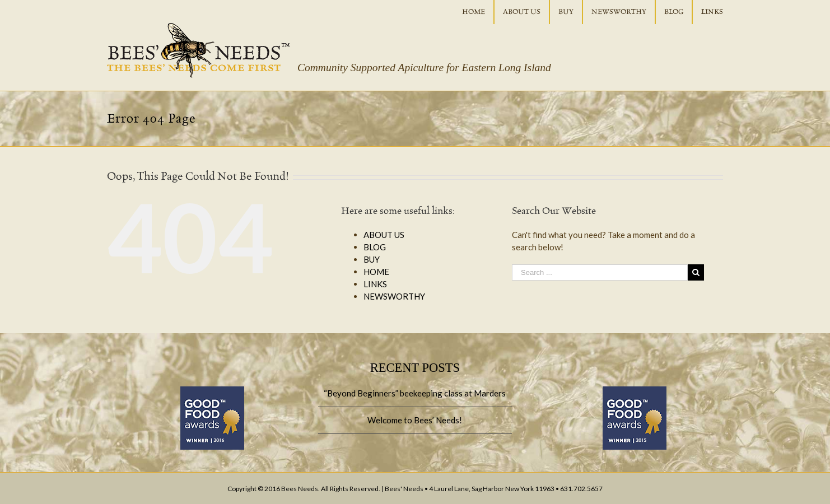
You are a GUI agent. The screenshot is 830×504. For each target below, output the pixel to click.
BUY (372, 259)
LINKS (375, 284)
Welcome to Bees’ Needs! (415, 420)
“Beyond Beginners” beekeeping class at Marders (415, 393)
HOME (376, 272)
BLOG (375, 247)
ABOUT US (384, 235)
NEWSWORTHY (394, 296)
